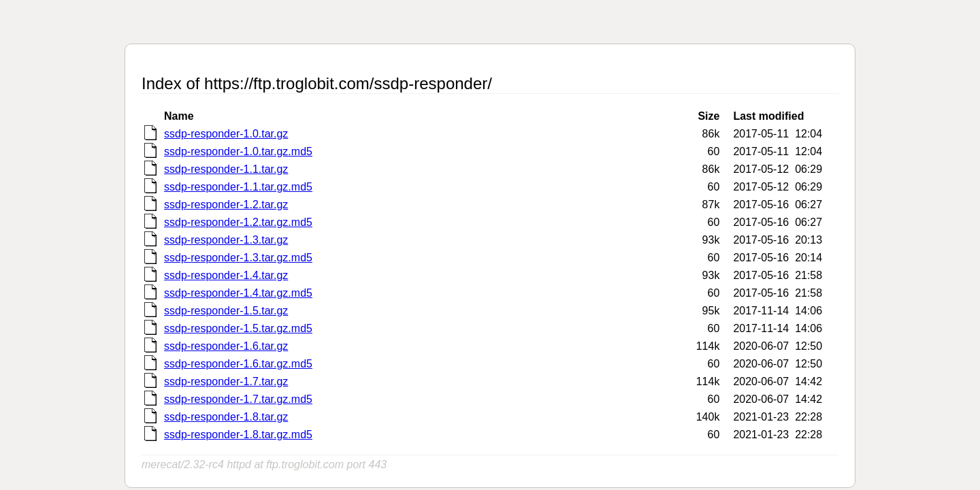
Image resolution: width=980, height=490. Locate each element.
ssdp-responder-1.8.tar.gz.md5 (238, 435)
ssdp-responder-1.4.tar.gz (226, 275)
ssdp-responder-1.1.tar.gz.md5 (238, 187)
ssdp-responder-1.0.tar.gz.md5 (238, 151)
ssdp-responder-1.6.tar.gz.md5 (238, 364)
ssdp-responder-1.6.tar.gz (226, 346)
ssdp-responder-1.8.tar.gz (226, 417)
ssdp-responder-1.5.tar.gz (226, 311)
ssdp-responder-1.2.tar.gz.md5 (238, 222)
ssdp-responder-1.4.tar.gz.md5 (238, 293)
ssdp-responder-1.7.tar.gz (226, 381)
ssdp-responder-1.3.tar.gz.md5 (238, 258)
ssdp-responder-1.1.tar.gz (226, 169)
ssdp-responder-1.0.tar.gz (226, 134)
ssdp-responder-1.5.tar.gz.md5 (238, 328)
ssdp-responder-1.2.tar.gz (226, 205)
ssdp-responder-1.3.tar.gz (226, 240)
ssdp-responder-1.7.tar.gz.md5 (238, 399)
